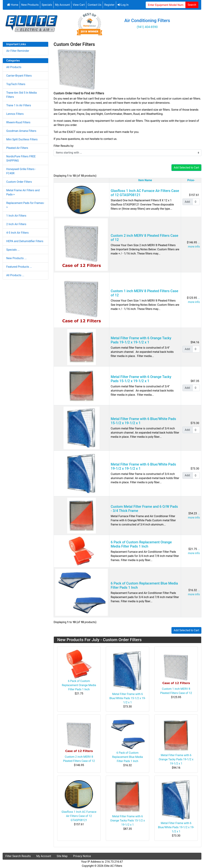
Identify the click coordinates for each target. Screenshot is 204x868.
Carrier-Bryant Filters (19, 76)
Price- (191, 180)
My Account (62, 5)
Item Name (145, 180)
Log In (123, 5)
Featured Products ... (19, 267)
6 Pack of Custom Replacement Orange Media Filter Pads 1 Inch (141, 544)
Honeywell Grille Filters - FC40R (21, 171)
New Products (30, 5)
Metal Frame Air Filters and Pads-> (23, 192)
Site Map (62, 856)
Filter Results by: (64, 146)
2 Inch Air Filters (16, 224)
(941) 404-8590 (147, 27)
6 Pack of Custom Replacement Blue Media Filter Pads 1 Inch (127, 757)
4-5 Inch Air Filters (17, 233)
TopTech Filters (16, 84)
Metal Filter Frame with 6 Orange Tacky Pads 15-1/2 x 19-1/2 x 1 (141, 379)
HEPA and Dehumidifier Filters (25, 241)
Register (109, 5)
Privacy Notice (82, 856)
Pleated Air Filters (17, 148)
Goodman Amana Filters (21, 131)
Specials (47, 5)
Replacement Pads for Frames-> (25, 205)
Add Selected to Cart (186, 168)
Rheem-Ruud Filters (18, 122)
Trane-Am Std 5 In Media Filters (21, 95)
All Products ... (15, 275)
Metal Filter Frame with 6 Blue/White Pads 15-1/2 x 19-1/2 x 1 (128, 698)
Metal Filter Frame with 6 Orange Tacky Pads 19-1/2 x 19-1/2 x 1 (141, 340)
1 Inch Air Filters (16, 216)
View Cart (79, 5)
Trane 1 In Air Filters (19, 105)
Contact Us (95, 5)
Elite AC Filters (113, 866)
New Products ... (16, 258)
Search (192, 5)
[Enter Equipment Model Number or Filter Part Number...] (166, 5)
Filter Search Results (18, 856)
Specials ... (13, 250)
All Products (14, 67)
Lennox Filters (15, 114)
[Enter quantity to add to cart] (196, 202)
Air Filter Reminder (18, 51)
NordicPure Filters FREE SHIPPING (21, 159)
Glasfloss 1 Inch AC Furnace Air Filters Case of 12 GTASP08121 (79, 816)
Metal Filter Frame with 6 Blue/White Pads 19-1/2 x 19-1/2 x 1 (176, 827)
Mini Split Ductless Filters (22, 139)
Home (13, 5)
